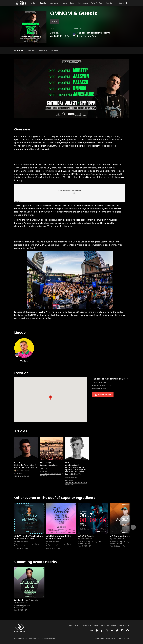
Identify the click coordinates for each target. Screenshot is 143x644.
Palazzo (52, 220)
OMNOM (17, 476)
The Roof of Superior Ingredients (94, 33)
